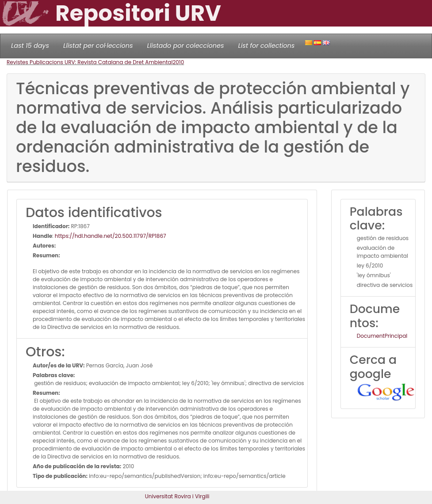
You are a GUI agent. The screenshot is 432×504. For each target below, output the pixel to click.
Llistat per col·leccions (98, 46)
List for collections (266, 46)
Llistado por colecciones (186, 46)
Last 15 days (30, 46)
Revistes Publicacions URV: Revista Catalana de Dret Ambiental (90, 62)
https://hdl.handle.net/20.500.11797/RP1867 (111, 236)
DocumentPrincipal (382, 336)
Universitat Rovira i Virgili (177, 496)
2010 (178, 62)
